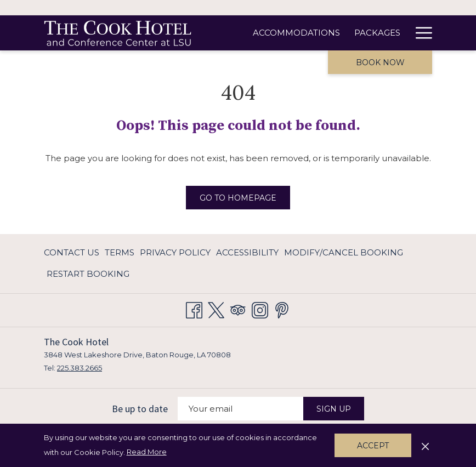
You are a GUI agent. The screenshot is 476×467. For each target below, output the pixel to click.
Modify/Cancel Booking (344, 252)
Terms (120, 252)
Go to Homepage (238, 198)
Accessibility (247, 252)
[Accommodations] (296, 33)
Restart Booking (88, 274)
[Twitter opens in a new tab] (216, 308)
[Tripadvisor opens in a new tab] (238, 308)
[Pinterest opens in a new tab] (282, 308)
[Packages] (377, 33)
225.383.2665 (80, 368)
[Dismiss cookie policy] (425, 445)
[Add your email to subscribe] (240, 409)
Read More (148, 452)
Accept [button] (373, 446)
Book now (380, 62)
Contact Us (72, 252)
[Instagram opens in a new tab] (260, 308)
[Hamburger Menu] (420, 33)
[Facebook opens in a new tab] (194, 308)
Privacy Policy (175, 252)
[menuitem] (73, 253)
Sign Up (334, 409)
